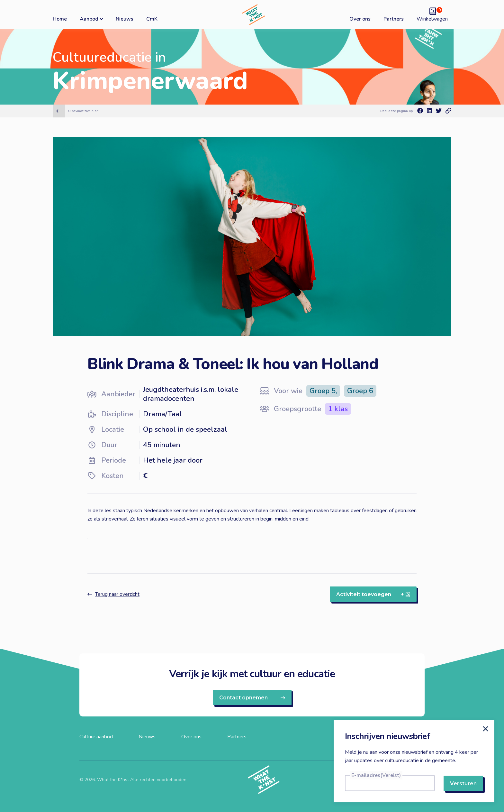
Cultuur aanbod (96, 737)
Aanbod (91, 19)
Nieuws (125, 19)
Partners (394, 19)
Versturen (463, 784)
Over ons (360, 19)
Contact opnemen (252, 698)
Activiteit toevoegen (373, 594)
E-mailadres (376, 775)
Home (60, 19)
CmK (152, 19)
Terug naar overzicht (113, 594)
